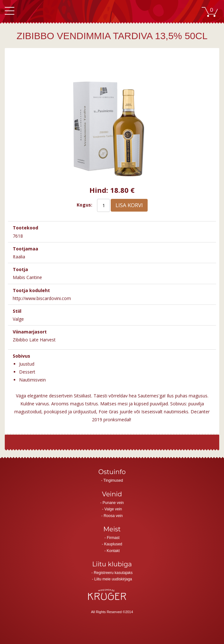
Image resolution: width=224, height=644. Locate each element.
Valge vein (113, 509)
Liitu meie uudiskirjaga (113, 579)
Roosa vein (113, 516)
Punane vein (113, 503)
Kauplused (113, 544)
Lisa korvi (129, 205)
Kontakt (113, 551)
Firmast (113, 538)
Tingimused (113, 480)
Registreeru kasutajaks (113, 573)
